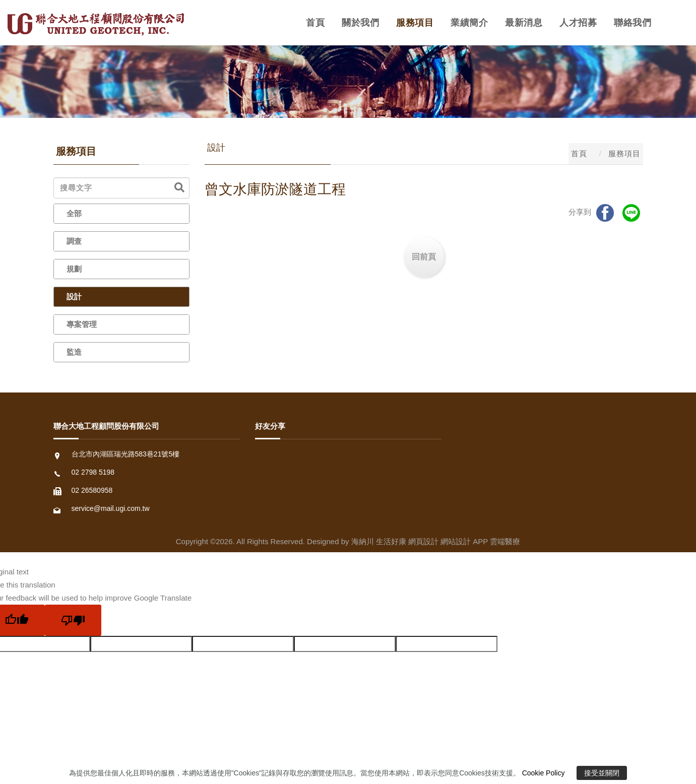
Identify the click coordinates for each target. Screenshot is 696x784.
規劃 (74, 269)
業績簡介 (469, 23)
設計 (74, 297)
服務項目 (415, 23)
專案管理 (82, 324)
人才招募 (578, 23)
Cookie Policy (544, 773)
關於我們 (360, 23)
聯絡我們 (632, 23)
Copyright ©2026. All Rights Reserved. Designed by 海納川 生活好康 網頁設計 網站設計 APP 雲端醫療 (348, 541)
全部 (74, 213)
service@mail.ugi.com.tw (111, 508)
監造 (74, 352)
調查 (74, 241)
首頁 (315, 23)
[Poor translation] (73, 620)
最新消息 (524, 23)
